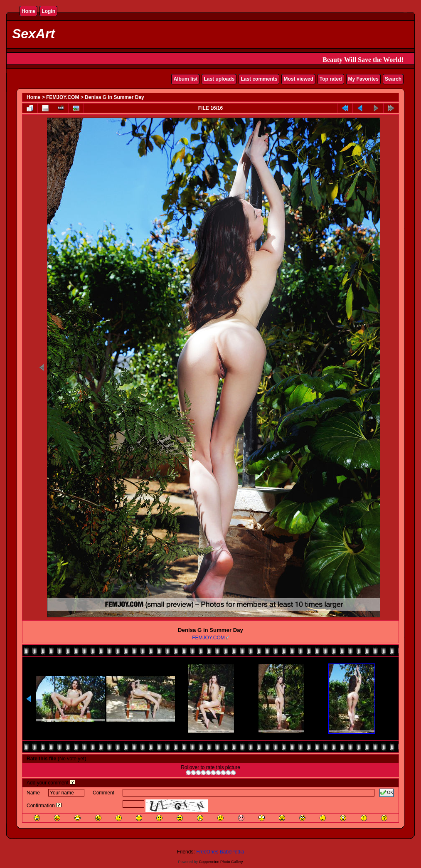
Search (393, 79)
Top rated (331, 79)
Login (48, 11)
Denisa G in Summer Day (114, 97)
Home (28, 11)
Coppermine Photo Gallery (221, 862)
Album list (185, 79)
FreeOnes (207, 852)
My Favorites (363, 79)
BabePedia (232, 852)
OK (387, 793)
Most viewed (298, 79)
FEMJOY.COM (63, 97)
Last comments (259, 79)
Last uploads (219, 79)
